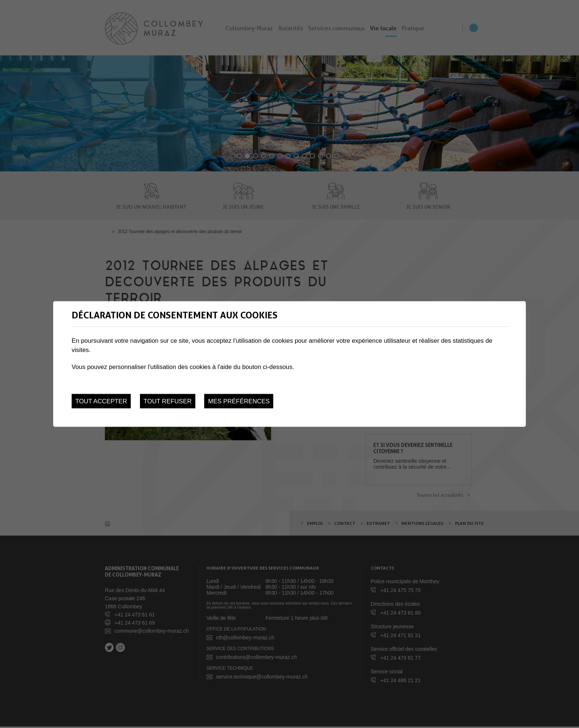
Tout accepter (101, 401)
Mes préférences (239, 401)
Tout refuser (168, 401)
